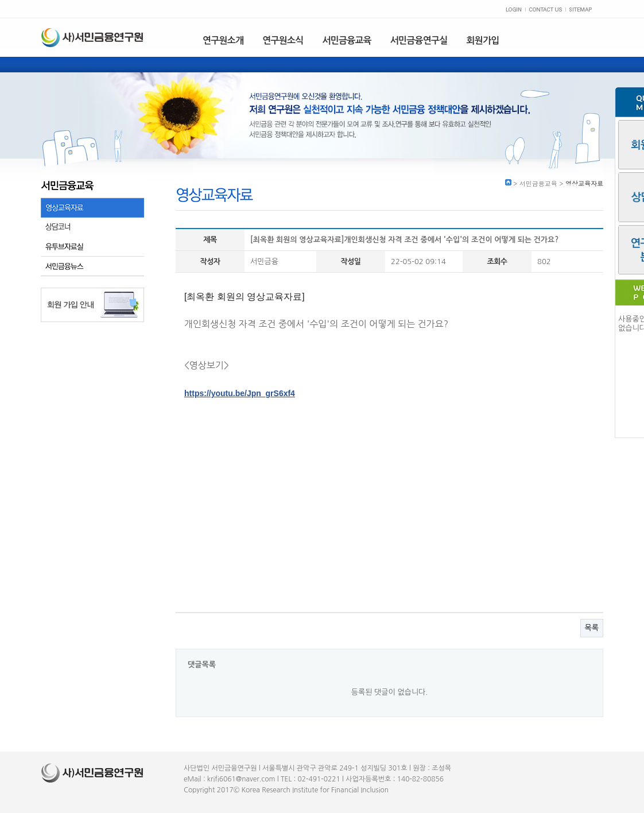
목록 (592, 628)
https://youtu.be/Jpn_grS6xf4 (240, 393)
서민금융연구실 (419, 40)
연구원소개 (223, 40)
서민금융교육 (346, 40)
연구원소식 (283, 40)
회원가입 (483, 40)
